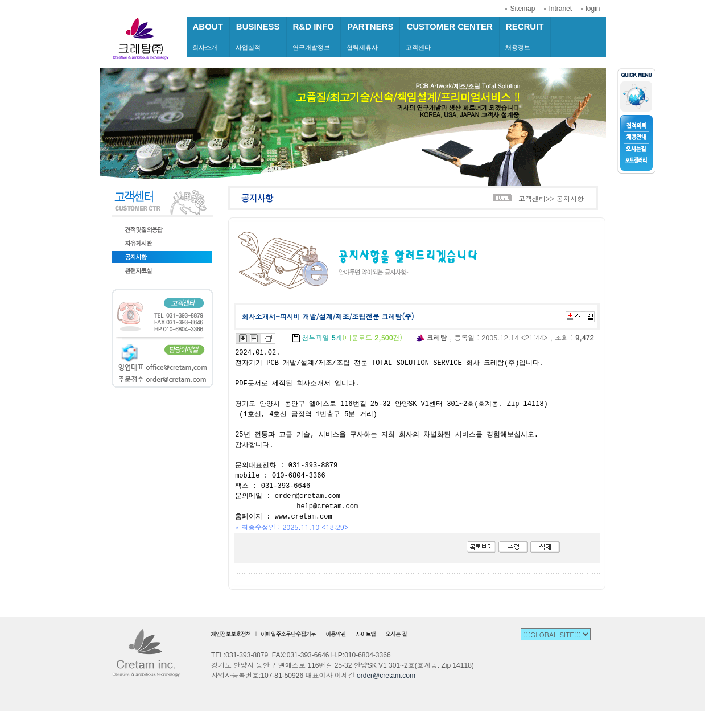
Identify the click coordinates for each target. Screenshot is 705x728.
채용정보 (525, 36)
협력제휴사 (370, 36)
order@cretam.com (386, 676)
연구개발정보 (314, 36)
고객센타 (449, 36)
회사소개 (208, 36)
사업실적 (258, 36)
